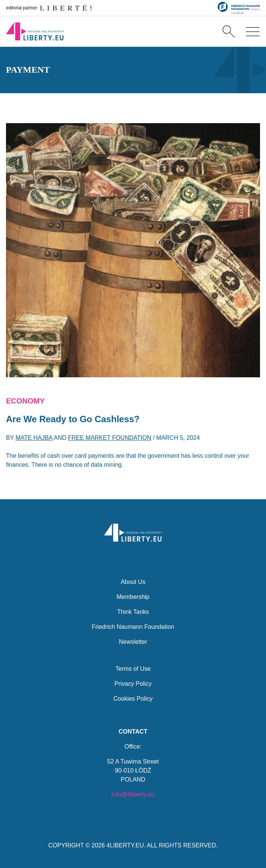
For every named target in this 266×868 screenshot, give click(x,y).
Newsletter (133, 642)
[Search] (229, 31)
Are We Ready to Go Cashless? (73, 419)
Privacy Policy (133, 684)
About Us (133, 582)
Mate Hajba (34, 438)
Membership (133, 597)
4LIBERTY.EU (125, 845)
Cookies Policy (133, 699)
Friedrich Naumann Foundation (133, 627)
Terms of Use (133, 669)
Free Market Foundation (110, 438)
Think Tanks (133, 612)
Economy (25, 401)
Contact (133, 732)
